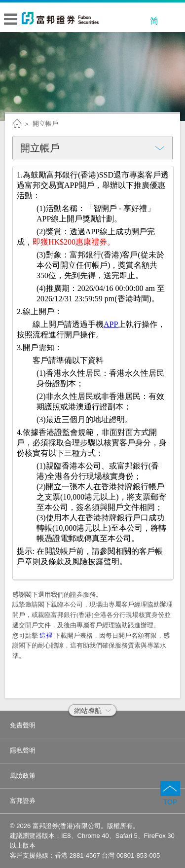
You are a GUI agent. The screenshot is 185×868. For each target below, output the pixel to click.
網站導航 (92, 711)
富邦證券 (23, 801)
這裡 (46, 635)
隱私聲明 (23, 750)
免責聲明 (23, 725)
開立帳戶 (45, 124)
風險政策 (23, 776)
